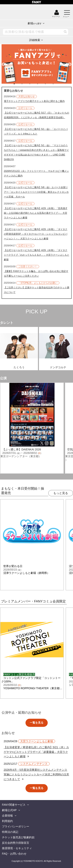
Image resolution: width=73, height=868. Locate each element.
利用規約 (7, 821)
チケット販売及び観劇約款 (18, 837)
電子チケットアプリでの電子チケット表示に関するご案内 (34, 101)
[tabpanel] (37, 64)
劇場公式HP (9, 810)
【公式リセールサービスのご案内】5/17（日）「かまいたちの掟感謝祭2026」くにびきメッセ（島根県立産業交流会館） (36, 115)
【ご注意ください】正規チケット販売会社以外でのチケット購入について (37, 290)
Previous (4, 63)
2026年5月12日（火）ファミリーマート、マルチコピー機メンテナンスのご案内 (36, 173)
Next (70, 63)
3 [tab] (34, 84)
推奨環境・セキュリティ (17, 848)
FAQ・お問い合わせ (14, 854)
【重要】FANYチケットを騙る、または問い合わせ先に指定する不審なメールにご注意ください (36, 274)
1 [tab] (18, 84)
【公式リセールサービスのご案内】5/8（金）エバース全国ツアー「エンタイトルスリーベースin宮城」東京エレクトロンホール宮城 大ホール (36, 192)
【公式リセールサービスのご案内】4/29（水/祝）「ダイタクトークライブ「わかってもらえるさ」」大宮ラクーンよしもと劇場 (37, 255)
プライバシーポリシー (16, 826)
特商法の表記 (10, 832)
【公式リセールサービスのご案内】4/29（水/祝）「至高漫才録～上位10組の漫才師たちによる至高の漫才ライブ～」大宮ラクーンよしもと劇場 (36, 213)
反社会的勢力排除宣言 (16, 843)
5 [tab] (49, 84)
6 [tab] (57, 84)
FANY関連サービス (14, 805)
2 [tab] (26, 84)
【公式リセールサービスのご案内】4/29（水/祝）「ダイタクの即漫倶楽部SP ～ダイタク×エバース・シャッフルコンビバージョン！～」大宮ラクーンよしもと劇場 (36, 234)
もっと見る (61, 493)
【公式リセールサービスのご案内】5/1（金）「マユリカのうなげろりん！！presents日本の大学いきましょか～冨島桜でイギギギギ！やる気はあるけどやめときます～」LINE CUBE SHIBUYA (36, 152)
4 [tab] (41, 84)
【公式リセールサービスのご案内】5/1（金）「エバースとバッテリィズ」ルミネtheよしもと (36, 131)
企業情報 (7, 816)
